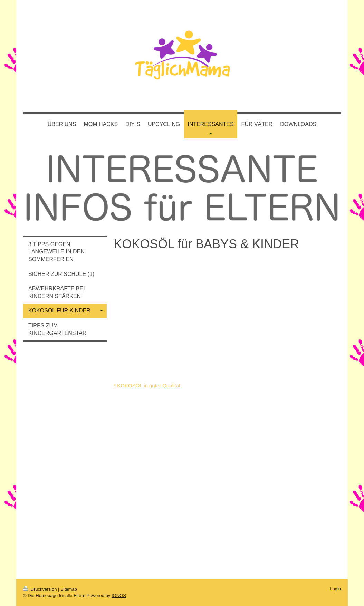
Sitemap (69, 589)
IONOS (119, 595)
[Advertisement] (65, 461)
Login (335, 589)
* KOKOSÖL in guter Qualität (147, 386)
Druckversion (41, 589)
